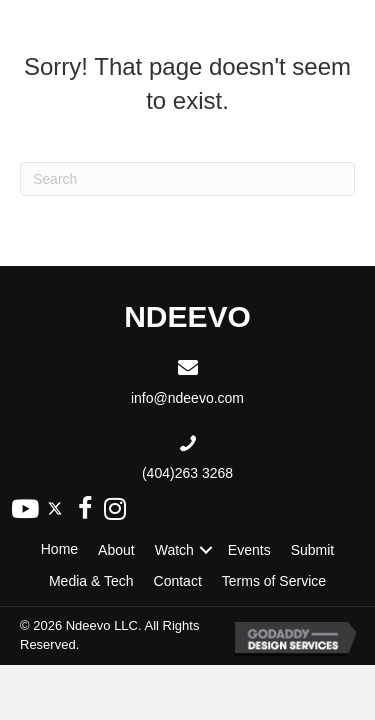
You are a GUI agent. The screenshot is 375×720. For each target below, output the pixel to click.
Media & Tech (91, 581)
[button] (25, 509)
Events (249, 550)
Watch (174, 550)
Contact (178, 581)
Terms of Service (274, 581)
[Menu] (342, 28)
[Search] (187, 179)
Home (59, 549)
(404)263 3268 (187, 473)
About (116, 550)
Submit (313, 550)
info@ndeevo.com (187, 398)
